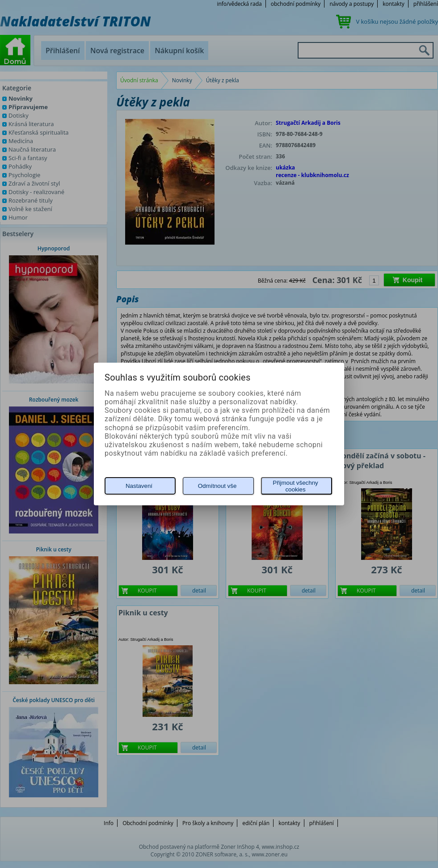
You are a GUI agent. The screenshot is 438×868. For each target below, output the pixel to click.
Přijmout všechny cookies (295, 486)
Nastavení (139, 486)
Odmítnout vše (217, 486)
